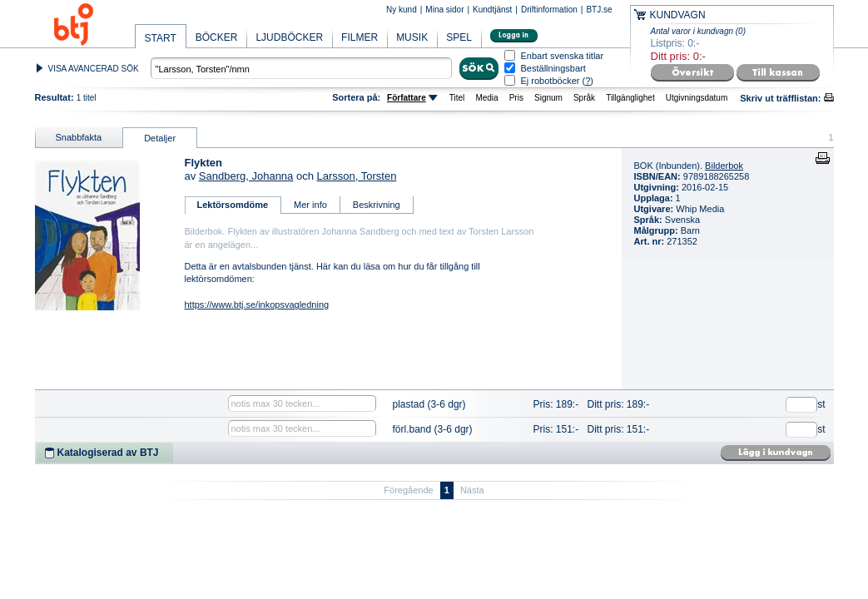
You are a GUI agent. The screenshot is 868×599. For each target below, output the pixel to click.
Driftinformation (549, 10)
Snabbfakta (79, 137)
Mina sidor (444, 10)
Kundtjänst (492, 10)
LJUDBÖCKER (289, 37)
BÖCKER (217, 37)
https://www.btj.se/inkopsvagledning (257, 304)
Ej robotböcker (551, 81)
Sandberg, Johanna (246, 176)
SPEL (459, 37)
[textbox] (301, 68)
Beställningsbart (553, 69)
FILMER (360, 37)
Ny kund (402, 10)
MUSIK (412, 37)
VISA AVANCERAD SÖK (94, 69)
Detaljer (160, 138)
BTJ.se (599, 10)
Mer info (310, 205)
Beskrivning (377, 205)
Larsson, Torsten (357, 176)
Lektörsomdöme (233, 205)
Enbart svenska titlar (563, 56)
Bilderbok (724, 166)
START (161, 38)
